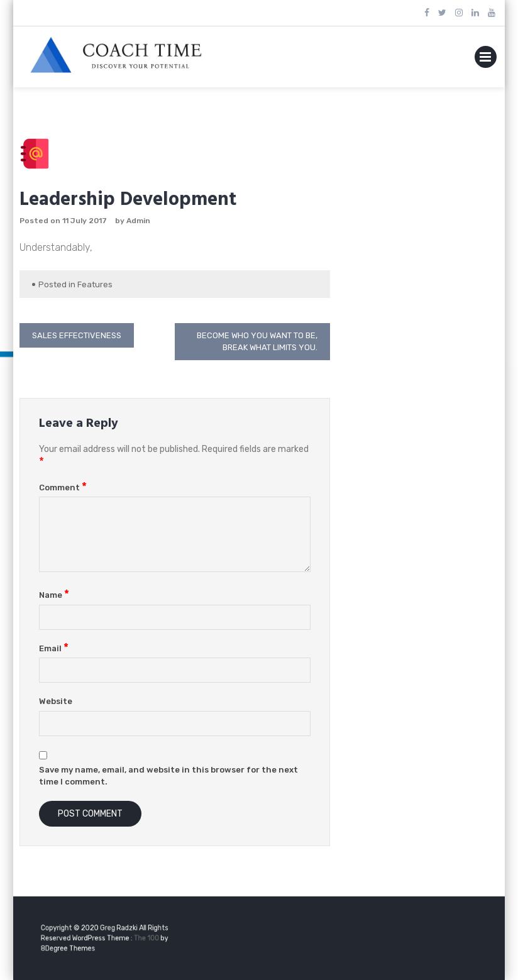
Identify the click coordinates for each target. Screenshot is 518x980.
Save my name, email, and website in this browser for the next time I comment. (168, 776)
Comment (63, 487)
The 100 (142, 938)
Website (56, 701)
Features (95, 284)
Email (54, 648)
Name (54, 595)
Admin (138, 221)
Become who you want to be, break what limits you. (257, 342)
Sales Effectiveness (77, 335)
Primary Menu (486, 59)
